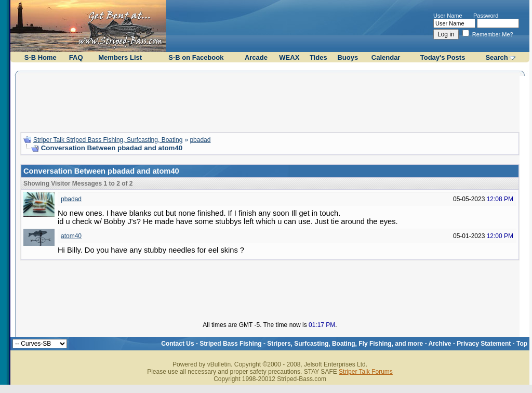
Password (486, 16)
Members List (120, 57)
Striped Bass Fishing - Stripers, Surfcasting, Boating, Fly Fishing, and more (311, 344)
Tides (318, 57)
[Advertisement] (270, 100)
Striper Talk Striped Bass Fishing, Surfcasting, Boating (108, 140)
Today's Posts (443, 57)
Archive (440, 344)
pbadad (200, 140)
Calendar (386, 57)
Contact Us (177, 344)
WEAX (289, 57)
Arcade (256, 57)
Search (496, 57)
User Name (448, 16)
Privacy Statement (484, 344)
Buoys (348, 57)
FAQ (76, 57)
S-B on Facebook (196, 57)
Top (522, 344)
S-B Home (41, 57)
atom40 (71, 236)
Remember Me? (488, 34)
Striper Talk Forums (366, 372)
